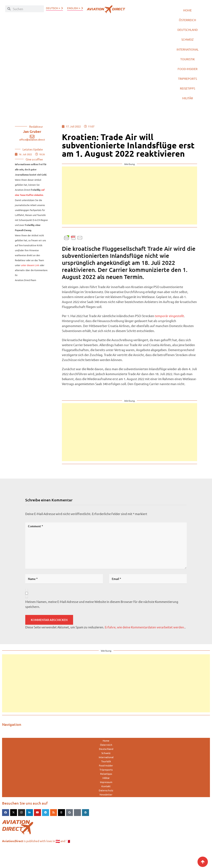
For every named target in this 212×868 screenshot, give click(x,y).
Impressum (106, 800)
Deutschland (188, 34)
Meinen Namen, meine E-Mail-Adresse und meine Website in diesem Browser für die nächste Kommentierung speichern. (102, 622)
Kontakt (106, 804)
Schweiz (188, 46)
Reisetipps (187, 104)
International (188, 58)
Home (187, 11)
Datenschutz (106, 809)
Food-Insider (187, 81)
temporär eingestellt (169, 334)
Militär (187, 116)
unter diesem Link (30, 283)
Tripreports (188, 92)
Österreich (188, 23)
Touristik (188, 69)
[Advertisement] (129, 214)
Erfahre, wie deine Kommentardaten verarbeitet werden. (145, 645)
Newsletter (106, 813)
